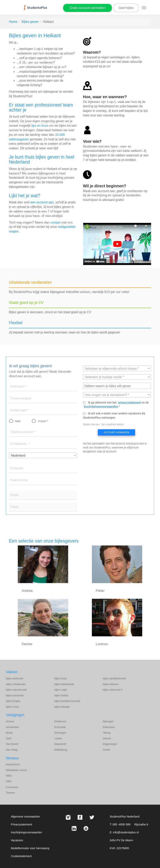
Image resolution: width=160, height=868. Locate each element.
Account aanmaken (116, 432)
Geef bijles (126, 8)
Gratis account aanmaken (88, 8)
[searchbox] (117, 386)
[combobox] (43, 455)
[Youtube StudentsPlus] (86, 828)
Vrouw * (43, 421)
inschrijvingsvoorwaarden (101, 406)
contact (56, 222)
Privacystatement (21, 824)
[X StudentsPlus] (92, 817)
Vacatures (17, 840)
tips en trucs (40, 126)
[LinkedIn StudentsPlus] (74, 828)
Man (18, 421)
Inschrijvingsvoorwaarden (26, 832)
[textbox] (117, 369)
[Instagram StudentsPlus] (68, 817)
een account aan (42, 202)
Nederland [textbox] (18, 455)
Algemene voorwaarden (25, 817)
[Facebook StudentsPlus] (80, 817)
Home (13, 22)
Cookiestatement (21, 856)
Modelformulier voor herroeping (30, 848)
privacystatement (129, 403)
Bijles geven (30, 22)
